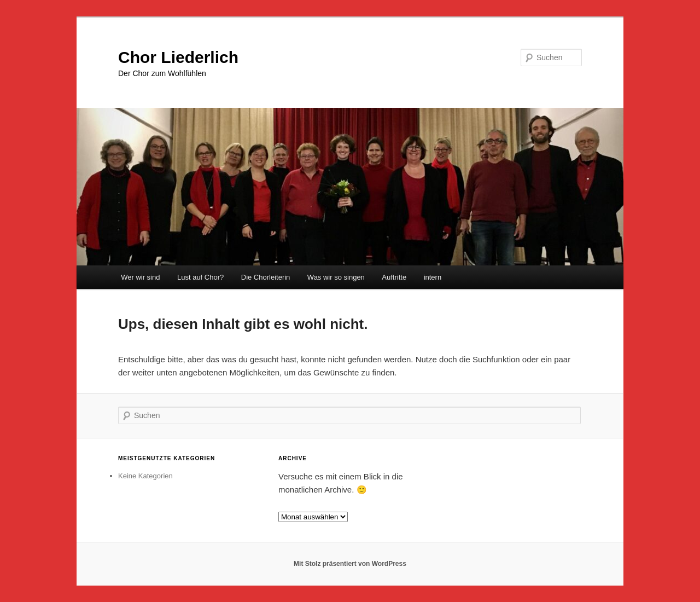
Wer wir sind (140, 277)
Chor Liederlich (178, 57)
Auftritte (394, 277)
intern (433, 277)
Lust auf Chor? (200, 277)
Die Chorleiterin (266, 277)
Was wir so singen (336, 277)
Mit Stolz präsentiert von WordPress (350, 564)
